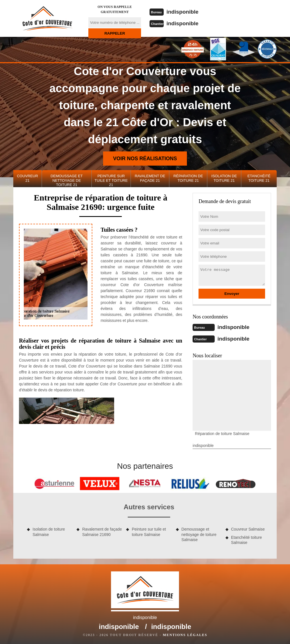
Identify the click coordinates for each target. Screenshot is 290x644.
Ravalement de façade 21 (150, 178)
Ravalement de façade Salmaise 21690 (102, 531)
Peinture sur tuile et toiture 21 (111, 180)
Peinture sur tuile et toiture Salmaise (149, 531)
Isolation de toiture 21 (224, 178)
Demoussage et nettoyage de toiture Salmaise (199, 534)
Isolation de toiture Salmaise (49, 531)
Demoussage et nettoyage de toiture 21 (67, 180)
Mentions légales (185, 634)
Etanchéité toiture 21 (259, 178)
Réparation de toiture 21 (188, 178)
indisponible (184, 12)
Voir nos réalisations (145, 159)
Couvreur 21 (27, 178)
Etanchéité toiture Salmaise (247, 539)
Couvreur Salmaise (248, 529)
